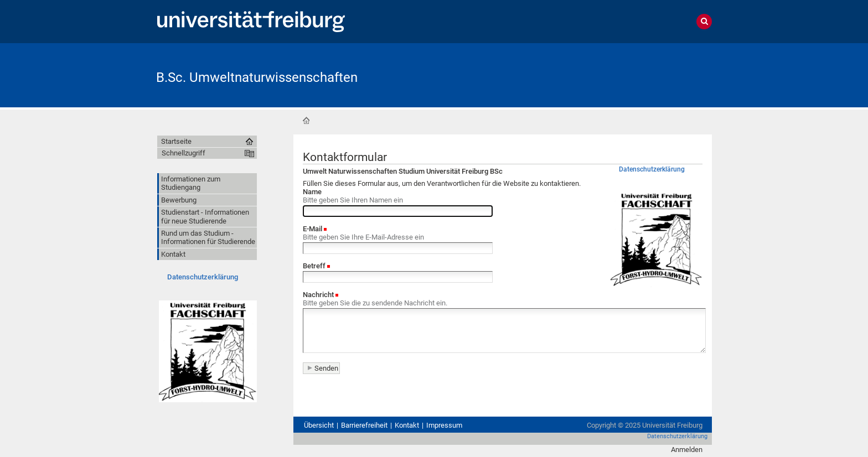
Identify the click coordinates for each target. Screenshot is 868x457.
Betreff (314, 266)
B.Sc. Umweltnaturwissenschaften (257, 77)
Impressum (444, 425)
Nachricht (318, 295)
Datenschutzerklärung (203, 277)
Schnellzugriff (184, 153)
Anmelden (687, 450)
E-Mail (312, 229)
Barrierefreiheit (364, 425)
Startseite (306, 121)
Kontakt (407, 425)
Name (312, 192)
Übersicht (319, 425)
